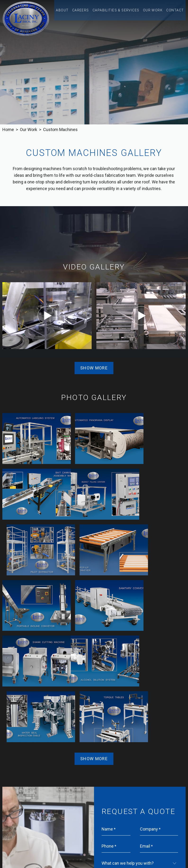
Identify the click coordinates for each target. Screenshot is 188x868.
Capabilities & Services (121, 12)
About (72, 12)
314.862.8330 (77, 832)
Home (8, 130)
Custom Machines (60, 130)
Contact (176, 12)
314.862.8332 (110, 832)
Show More (94, 368)
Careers (89, 12)
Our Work (155, 12)
